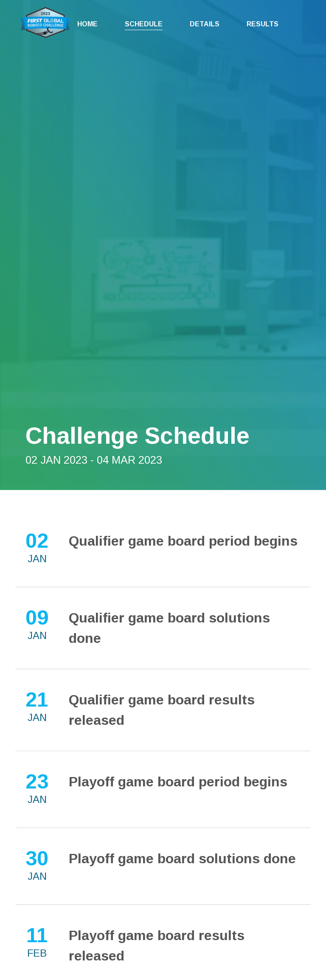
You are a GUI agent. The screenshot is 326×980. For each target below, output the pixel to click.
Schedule (144, 24)
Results (263, 24)
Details (205, 24)
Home (87, 24)
